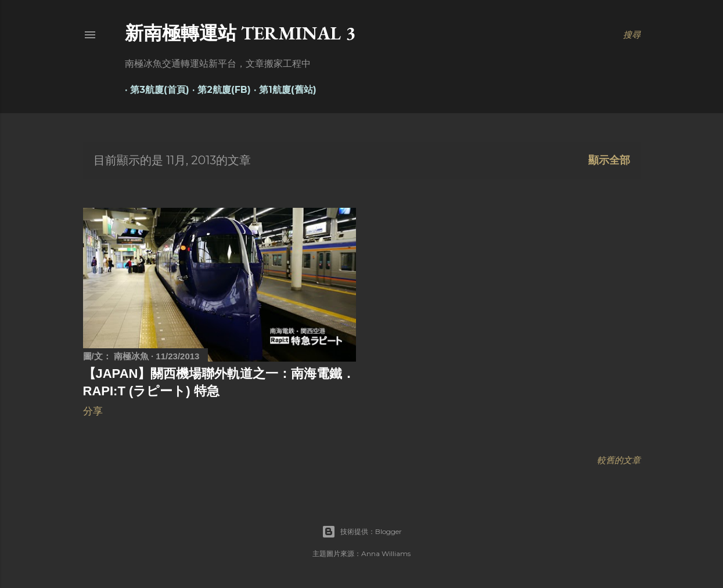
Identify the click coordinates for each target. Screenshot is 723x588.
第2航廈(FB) (219, 90)
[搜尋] (632, 35)
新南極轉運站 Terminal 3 (240, 33)
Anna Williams (386, 553)
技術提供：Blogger (362, 532)
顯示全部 (609, 160)
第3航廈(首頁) (154, 90)
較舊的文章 (619, 460)
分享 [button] (93, 411)
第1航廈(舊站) (283, 90)
